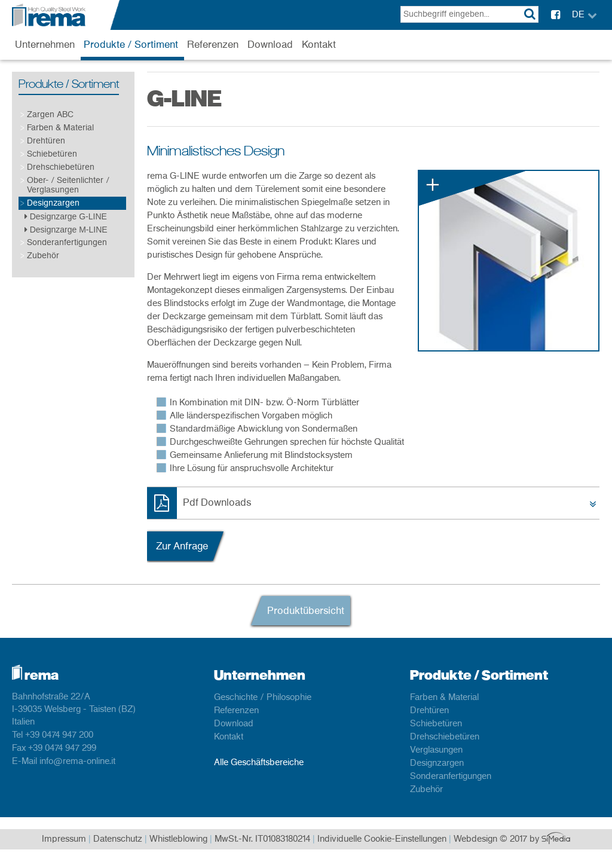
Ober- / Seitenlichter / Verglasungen (68, 185)
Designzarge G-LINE (66, 216)
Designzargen (53, 203)
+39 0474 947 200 (59, 735)
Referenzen (213, 45)
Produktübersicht (306, 611)
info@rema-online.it (77, 762)
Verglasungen (436, 750)
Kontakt (319, 45)
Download (270, 45)
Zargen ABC (50, 114)
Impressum (64, 839)
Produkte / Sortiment (131, 45)
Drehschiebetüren (61, 167)
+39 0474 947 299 (62, 748)
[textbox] (469, 14)
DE (578, 15)
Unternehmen (45, 45)
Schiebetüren (52, 154)
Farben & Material (60, 128)
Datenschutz (118, 839)
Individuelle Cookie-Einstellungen (382, 839)
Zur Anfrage (182, 546)
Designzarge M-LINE (66, 230)
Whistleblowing (178, 839)
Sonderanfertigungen (67, 242)
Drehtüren (46, 141)
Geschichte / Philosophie (263, 698)
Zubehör (43, 256)
